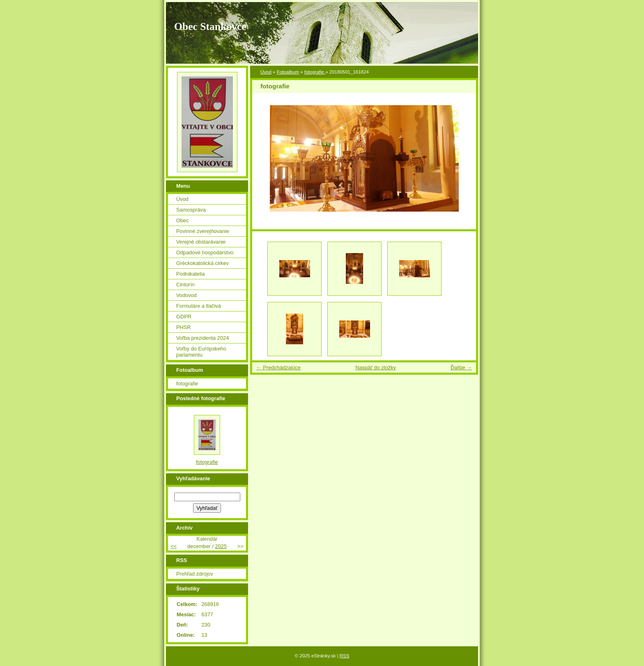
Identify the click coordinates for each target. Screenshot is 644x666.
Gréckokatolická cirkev (202, 263)
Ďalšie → (461, 368)
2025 (221, 546)
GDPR (184, 317)
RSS (345, 656)
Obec (183, 220)
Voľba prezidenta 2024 (202, 338)
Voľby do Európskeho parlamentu (201, 352)
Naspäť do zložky (376, 368)
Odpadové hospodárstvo (205, 252)
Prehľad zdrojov (195, 574)
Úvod (266, 72)
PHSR (184, 327)
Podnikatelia (191, 274)
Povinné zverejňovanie (203, 231)
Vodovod (186, 295)
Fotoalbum (288, 72)
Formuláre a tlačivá (199, 306)
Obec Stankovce (210, 27)
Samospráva (191, 210)
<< (174, 546)
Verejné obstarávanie (201, 242)
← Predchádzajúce (278, 368)
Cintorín (185, 285)
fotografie (315, 72)
